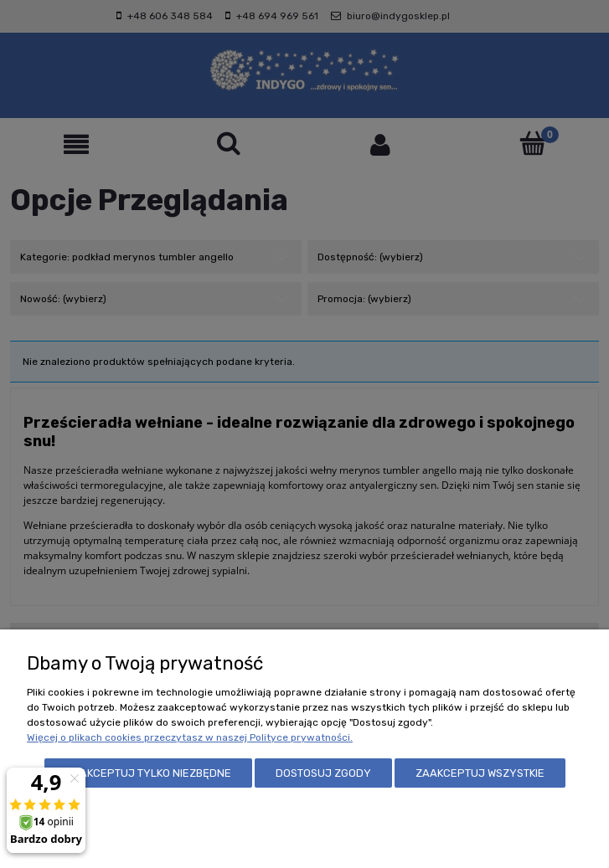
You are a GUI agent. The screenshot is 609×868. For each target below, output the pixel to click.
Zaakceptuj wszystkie (480, 773)
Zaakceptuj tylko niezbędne (148, 773)
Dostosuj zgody (323, 773)
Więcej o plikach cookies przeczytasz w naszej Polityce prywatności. (190, 737)
